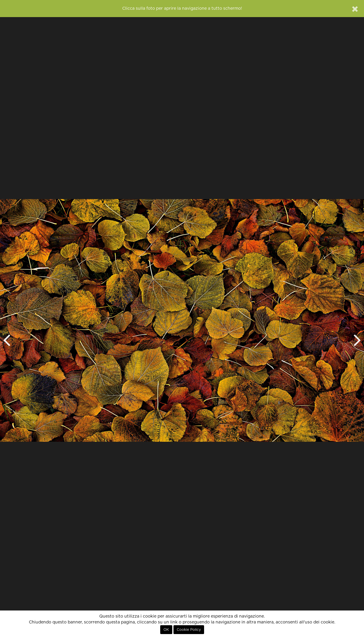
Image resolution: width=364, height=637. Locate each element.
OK (166, 630)
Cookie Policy (189, 630)
